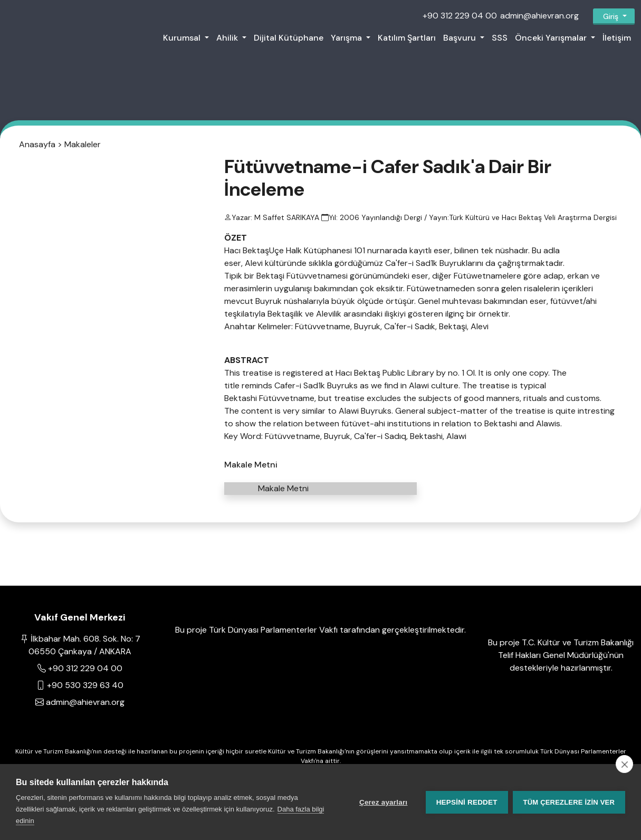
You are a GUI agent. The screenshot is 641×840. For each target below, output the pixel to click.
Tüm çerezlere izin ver (569, 802)
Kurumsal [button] (183, 38)
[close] (624, 764)
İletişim (617, 38)
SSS (500, 38)
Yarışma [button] (347, 38)
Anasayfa (37, 148)
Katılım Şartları (407, 38)
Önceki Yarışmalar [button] (552, 38)
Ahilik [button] (228, 38)
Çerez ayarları (383, 802)
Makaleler (83, 148)
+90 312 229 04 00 (460, 16)
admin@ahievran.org (539, 16)
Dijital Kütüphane (289, 38)
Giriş (611, 16)
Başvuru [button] (461, 38)
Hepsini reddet (466, 802)
